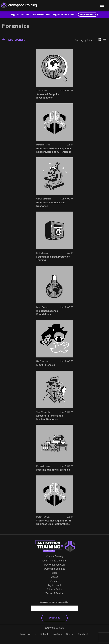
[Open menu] (102, 6)
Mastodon (26, 634)
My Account (55, 585)
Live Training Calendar (54, 561)
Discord (70, 634)
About (54, 577)
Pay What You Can (54, 565)
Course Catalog (54, 556)
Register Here (88, 14)
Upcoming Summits (55, 569)
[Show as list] (105, 39)
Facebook (83, 634)
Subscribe (54, 618)
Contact (54, 581)
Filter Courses (14, 40)
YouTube (58, 634)
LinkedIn (45, 634)
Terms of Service (54, 593)
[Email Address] (55, 608)
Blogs (54, 573)
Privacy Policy (54, 589)
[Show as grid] (100, 39)
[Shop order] (78, 40)
